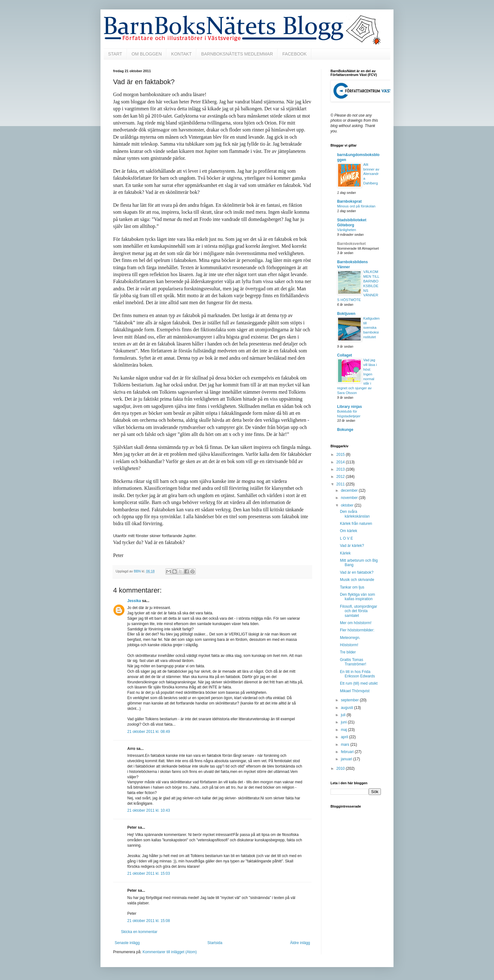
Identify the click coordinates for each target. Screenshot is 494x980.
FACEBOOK (294, 54)
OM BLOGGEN (147, 54)
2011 (341, 484)
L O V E (347, 538)
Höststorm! (349, 645)
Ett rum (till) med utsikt (359, 683)
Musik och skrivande (357, 580)
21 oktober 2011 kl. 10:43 (149, 810)
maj (345, 730)
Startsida (215, 943)
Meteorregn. (350, 638)
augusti (348, 708)
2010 (341, 768)
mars (346, 745)
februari (348, 752)
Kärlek (345, 553)
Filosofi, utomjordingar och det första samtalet (359, 611)
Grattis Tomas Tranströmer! (353, 662)
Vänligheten (347, 230)
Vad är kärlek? (352, 546)
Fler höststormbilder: (357, 630)
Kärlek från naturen (356, 524)
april (345, 737)
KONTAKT (181, 54)
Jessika (134, 601)
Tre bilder (348, 652)
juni (344, 722)
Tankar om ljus (352, 587)
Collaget (345, 355)
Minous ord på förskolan (356, 206)
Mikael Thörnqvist (355, 691)
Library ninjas (350, 407)
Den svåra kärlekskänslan (355, 514)
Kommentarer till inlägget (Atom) (169, 952)
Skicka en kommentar (139, 932)
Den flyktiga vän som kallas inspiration (357, 597)
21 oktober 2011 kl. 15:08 (149, 921)
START (115, 54)
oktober (348, 505)
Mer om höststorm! (356, 623)
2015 (341, 455)
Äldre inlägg (300, 943)
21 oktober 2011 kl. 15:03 (149, 873)
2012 (341, 477)
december (350, 490)
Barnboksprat (349, 201)
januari (347, 759)
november (350, 498)
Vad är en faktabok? (357, 572)
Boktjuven (346, 314)
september (350, 700)
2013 (341, 469)
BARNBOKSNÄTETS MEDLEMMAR (237, 54)
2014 (341, 462)
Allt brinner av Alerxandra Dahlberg (371, 174)
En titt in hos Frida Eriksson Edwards (357, 674)
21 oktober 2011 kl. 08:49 (149, 732)
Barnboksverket (351, 244)
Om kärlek (349, 531)
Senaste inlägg (127, 943)
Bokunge (345, 430)
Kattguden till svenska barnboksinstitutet (371, 328)
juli (344, 715)
